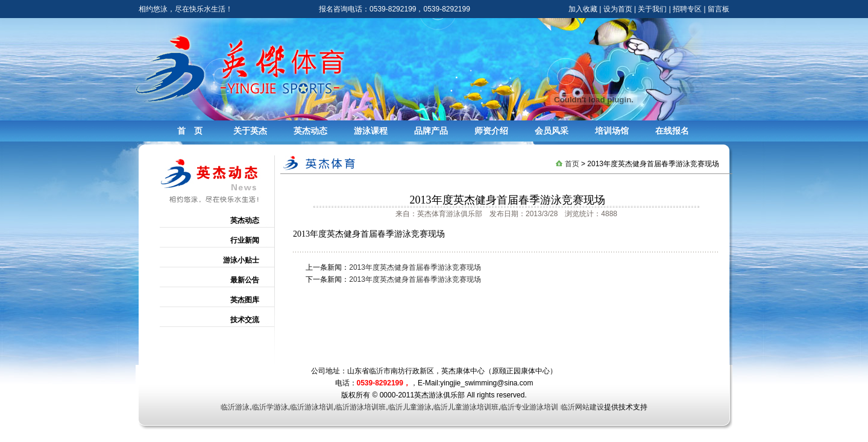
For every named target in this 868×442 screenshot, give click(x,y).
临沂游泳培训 (312, 407)
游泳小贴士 (241, 260)
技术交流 (245, 320)
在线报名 (672, 131)
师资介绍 (491, 131)
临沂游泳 (235, 407)
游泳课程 (371, 131)
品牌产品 (431, 131)
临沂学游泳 (270, 407)
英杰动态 (310, 131)
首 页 (190, 131)
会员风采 (552, 131)
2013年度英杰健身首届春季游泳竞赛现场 (415, 267)
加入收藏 (583, 9)
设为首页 (618, 9)
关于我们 (652, 9)
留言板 (719, 9)
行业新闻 (245, 240)
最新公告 (245, 280)
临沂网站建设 (582, 407)
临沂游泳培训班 (360, 407)
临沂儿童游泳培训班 (466, 407)
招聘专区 (687, 9)
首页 (572, 164)
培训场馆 (612, 131)
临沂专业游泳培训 (529, 407)
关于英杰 (250, 131)
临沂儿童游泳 (410, 407)
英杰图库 (245, 300)
